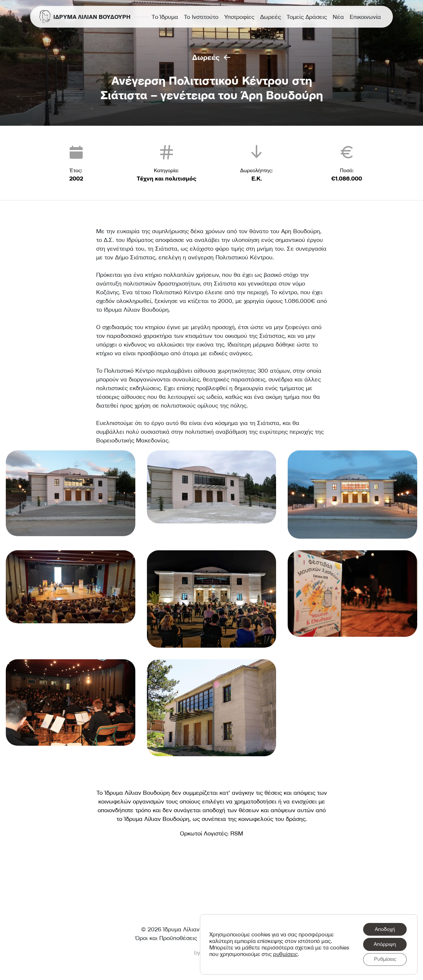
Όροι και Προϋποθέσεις (166, 938)
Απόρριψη (385, 944)
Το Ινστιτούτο (201, 17)
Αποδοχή (385, 929)
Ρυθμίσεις (385, 959)
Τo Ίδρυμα (165, 17)
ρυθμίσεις (306, 954)
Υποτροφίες (239, 17)
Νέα (338, 17)
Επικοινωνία (365, 17)
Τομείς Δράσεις (307, 17)
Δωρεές (270, 17)
